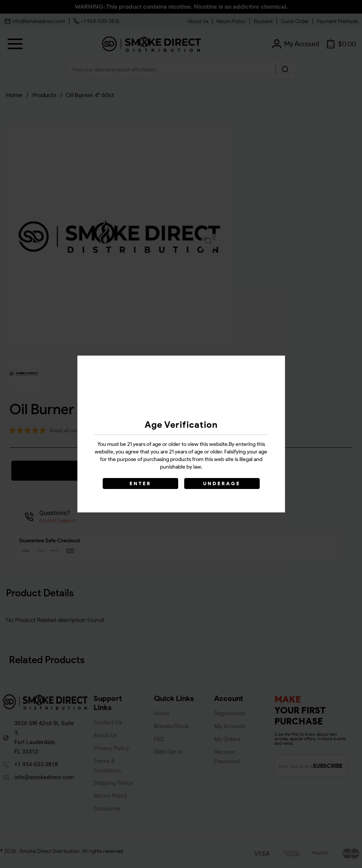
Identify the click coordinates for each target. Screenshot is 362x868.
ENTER (140, 484)
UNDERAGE (222, 484)
